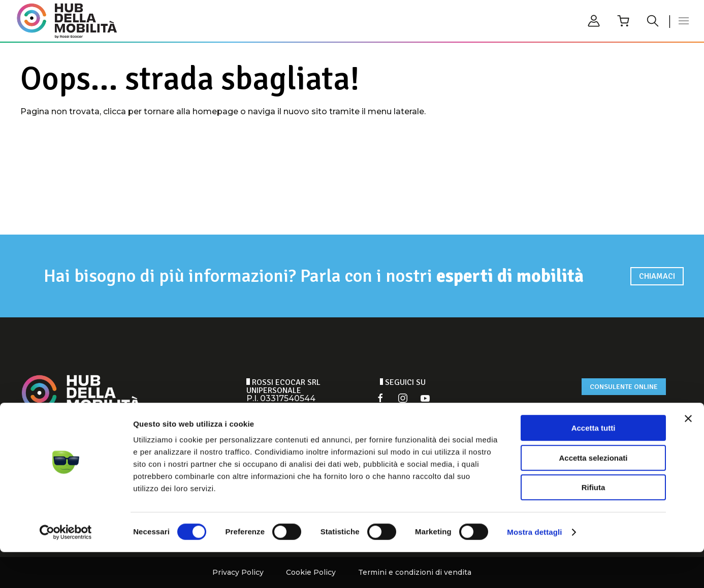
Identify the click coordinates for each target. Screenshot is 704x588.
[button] (684, 21)
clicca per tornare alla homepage (171, 111)
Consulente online (624, 387)
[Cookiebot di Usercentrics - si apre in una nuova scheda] (66, 568)
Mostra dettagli (534, 568)
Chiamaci (657, 276)
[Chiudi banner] (688, 454)
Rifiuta (594, 523)
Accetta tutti (594, 464)
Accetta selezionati (593, 494)
